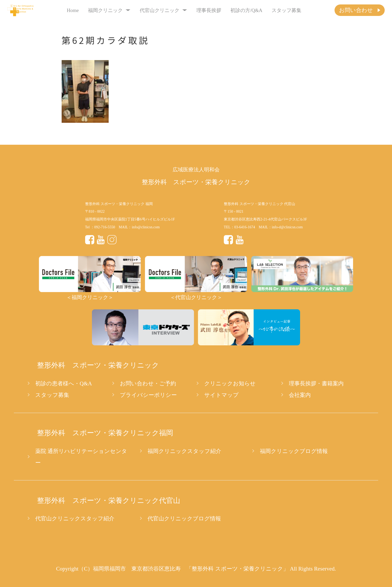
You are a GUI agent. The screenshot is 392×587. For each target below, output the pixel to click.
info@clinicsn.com (146, 227)
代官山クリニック (163, 10)
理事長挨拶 (209, 10)
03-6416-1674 (245, 227)
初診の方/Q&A (246, 10)
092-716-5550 (105, 227)
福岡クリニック (109, 10)
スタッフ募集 (286, 10)
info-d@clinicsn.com (287, 227)
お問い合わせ (356, 10)
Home (73, 10)
